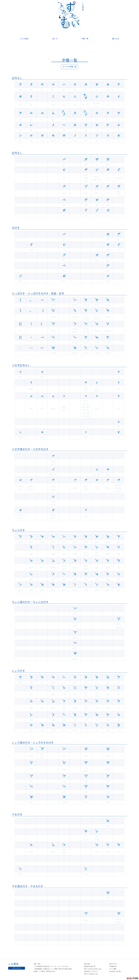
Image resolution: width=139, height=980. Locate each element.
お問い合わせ (17, 968)
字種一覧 (85, 39)
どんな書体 (24, 39)
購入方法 (116, 39)
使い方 (55, 39)
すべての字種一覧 (70, 67)
